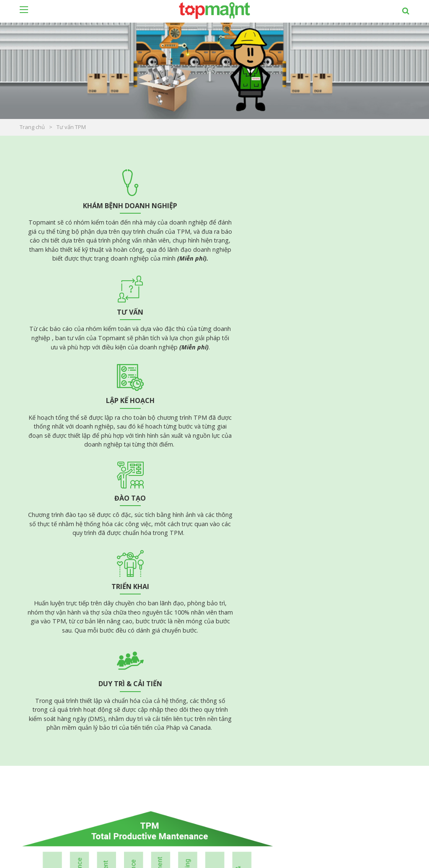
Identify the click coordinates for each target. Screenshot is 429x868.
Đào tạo (85, 352)
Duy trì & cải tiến (344, 352)
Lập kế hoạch (344, 206)
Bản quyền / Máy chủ (158, 812)
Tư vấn (214, 206)
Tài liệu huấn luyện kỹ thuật (264, 685)
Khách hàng (245, 812)
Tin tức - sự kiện (252, 831)
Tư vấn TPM (246, 793)
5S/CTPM (240, 707)
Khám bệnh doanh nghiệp (85, 206)
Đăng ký (401, 793)
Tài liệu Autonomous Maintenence (73, 649)
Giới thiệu (242, 822)
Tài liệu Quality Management (266, 663)
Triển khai (214, 352)
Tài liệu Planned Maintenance (66, 660)
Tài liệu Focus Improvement (64, 670)
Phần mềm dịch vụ (154, 822)
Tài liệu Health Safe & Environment (274, 674)
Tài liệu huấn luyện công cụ (264, 696)
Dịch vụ (239, 803)
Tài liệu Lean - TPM (52, 638)
